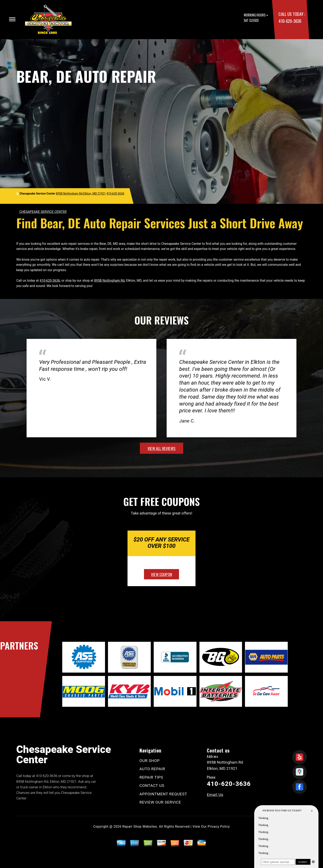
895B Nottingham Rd (109, 281)
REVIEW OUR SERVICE (160, 802)
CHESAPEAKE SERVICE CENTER (43, 212)
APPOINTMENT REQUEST (163, 794)
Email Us (215, 795)
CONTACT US (152, 786)
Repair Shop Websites (140, 827)
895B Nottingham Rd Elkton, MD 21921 (81, 194)
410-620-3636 (290, 21)
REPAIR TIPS (151, 777)
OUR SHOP (150, 761)
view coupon (161, 574)
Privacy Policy (219, 827)
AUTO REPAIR (152, 769)
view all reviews (161, 448)
